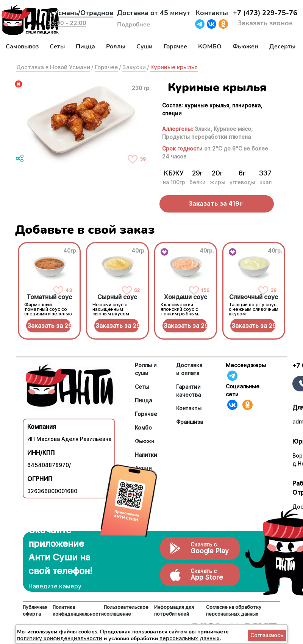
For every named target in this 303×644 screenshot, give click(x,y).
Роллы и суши (146, 369)
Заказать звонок (265, 23)
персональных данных (190, 638)
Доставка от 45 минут (154, 13)
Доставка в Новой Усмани (53, 67)
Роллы (116, 47)
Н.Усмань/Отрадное (80, 13)
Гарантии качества (188, 391)
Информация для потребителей (174, 611)
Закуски (134, 67)
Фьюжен (245, 47)
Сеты (57, 47)
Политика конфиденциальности (78, 611)
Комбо (143, 428)
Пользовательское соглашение (126, 611)
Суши (144, 47)
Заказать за (49, 326)
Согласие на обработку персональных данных (234, 611)
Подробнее (134, 25)
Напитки (146, 455)
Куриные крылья (174, 67)
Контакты (212, 13)
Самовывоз (22, 47)
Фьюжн (144, 441)
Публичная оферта (35, 611)
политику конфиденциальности (60, 638)
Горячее (175, 47)
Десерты (282, 47)
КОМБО (210, 47)
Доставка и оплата (189, 369)
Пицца (85, 47)
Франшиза (190, 422)
